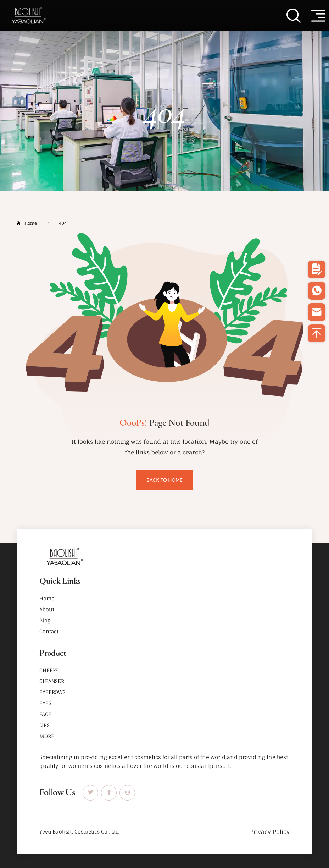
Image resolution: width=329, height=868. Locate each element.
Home (47, 598)
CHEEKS (49, 670)
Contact (49, 631)
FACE (45, 714)
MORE (47, 736)
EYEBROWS (52, 692)
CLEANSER (52, 681)
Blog (45, 620)
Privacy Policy (270, 832)
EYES (45, 703)
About (47, 609)
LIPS (44, 725)
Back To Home (164, 480)
